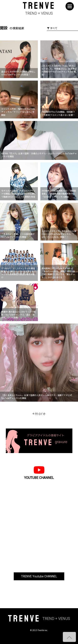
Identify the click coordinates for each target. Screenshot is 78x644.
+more (39, 414)
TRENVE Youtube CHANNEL (39, 576)
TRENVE (39, 9)
